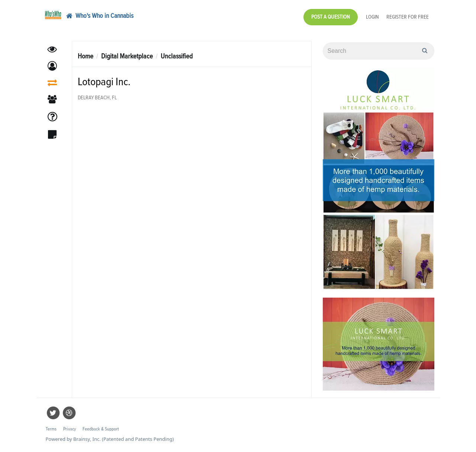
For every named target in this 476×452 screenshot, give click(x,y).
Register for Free (408, 17)
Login (372, 17)
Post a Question (331, 17)
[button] (52, 66)
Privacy (70, 429)
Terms (51, 429)
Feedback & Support (101, 429)
